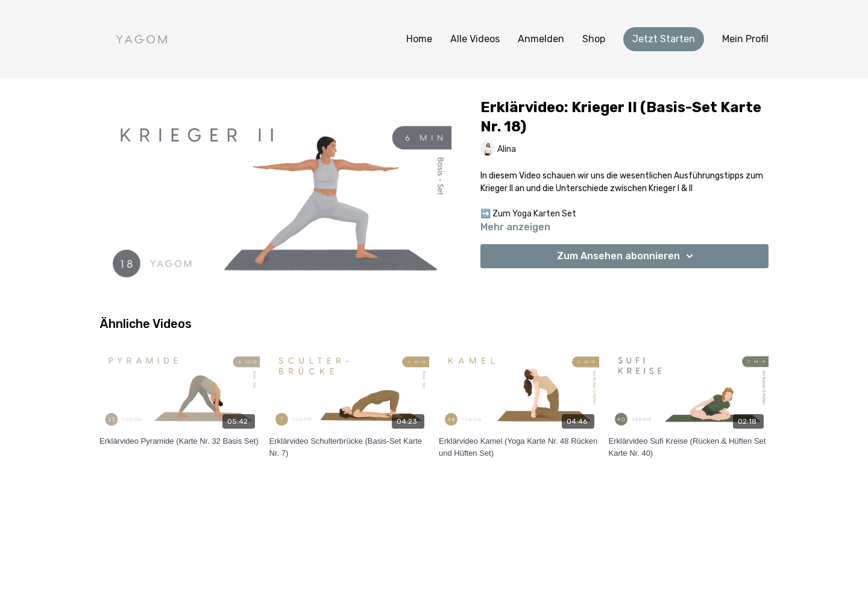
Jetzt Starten (664, 39)
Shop (594, 39)
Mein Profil (745, 39)
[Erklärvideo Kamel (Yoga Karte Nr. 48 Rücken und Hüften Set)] (519, 447)
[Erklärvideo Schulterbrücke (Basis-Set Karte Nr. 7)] (350, 447)
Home (419, 39)
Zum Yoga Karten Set (534, 214)
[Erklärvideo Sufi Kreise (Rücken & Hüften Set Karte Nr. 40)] (689, 447)
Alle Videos (475, 39)
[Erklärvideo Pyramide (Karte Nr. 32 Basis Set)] (180, 441)
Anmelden (541, 39)
